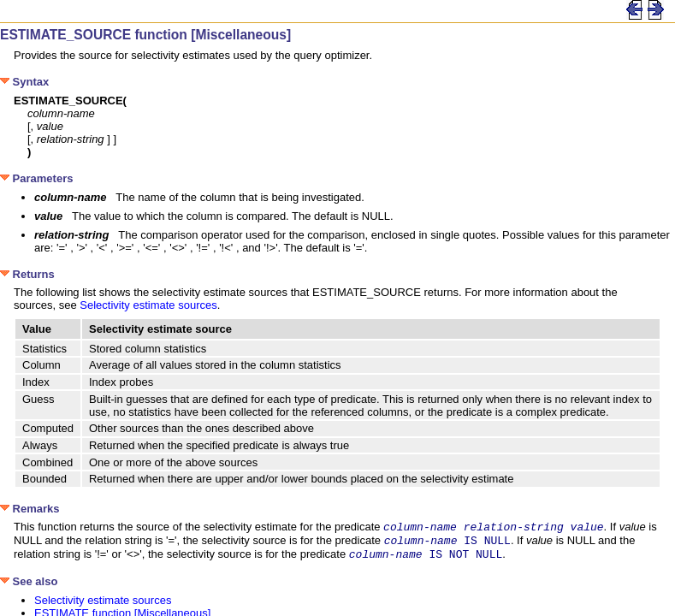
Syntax (24, 82)
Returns (27, 274)
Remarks (30, 509)
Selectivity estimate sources (148, 305)
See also (29, 586)
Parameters (36, 178)
